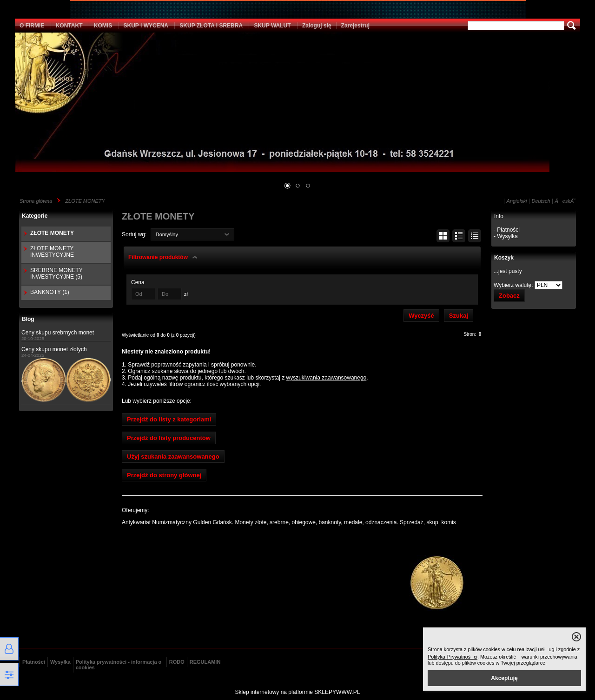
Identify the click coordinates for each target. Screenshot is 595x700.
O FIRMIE (32, 26)
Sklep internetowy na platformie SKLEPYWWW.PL (298, 692)
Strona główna (36, 201)
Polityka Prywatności (453, 657)
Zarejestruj (355, 26)
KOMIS (103, 26)
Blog (28, 319)
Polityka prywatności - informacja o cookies (119, 665)
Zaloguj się (317, 26)
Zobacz (509, 296)
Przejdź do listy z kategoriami (169, 419)
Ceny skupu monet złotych (54, 349)
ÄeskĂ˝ (565, 201)
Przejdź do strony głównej (164, 475)
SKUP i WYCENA (146, 26)
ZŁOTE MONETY (85, 201)
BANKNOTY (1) (50, 292)
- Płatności (507, 230)
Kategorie (35, 216)
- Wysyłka (506, 236)
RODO (177, 662)
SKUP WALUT (272, 26)
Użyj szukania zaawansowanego (173, 457)
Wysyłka (60, 662)
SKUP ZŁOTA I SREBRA (211, 26)
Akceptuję (504, 678)
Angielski (517, 201)
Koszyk (504, 258)
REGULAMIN (205, 662)
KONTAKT (69, 26)
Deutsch (541, 201)
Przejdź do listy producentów (169, 438)
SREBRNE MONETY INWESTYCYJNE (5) (56, 273)
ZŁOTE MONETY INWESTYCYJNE (52, 252)
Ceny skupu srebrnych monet (58, 333)
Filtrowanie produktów (158, 257)
